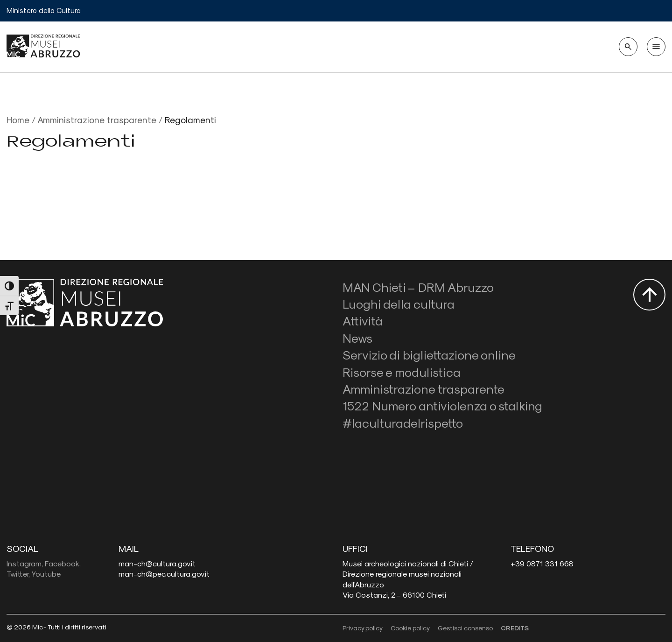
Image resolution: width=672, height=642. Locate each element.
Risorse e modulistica (402, 372)
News (357, 338)
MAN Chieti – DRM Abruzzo (418, 287)
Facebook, (63, 563)
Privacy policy (363, 628)
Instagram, (25, 563)
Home (18, 120)
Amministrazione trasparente (97, 120)
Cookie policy (410, 628)
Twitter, (18, 574)
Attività (363, 321)
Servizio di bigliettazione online (429, 355)
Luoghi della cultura (399, 304)
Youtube (46, 574)
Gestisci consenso (465, 628)
